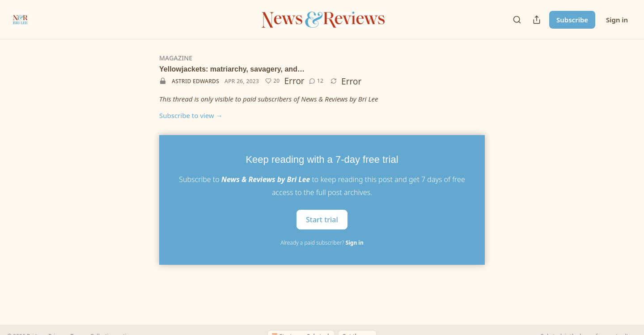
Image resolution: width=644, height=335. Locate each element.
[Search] (517, 20)
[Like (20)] (272, 81)
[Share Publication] (537, 20)
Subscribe (572, 20)
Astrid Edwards (195, 81)
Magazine (176, 58)
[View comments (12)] (316, 81)
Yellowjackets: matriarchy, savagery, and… (232, 69)
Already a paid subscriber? (322, 243)
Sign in (617, 20)
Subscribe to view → (191, 115)
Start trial (322, 219)
